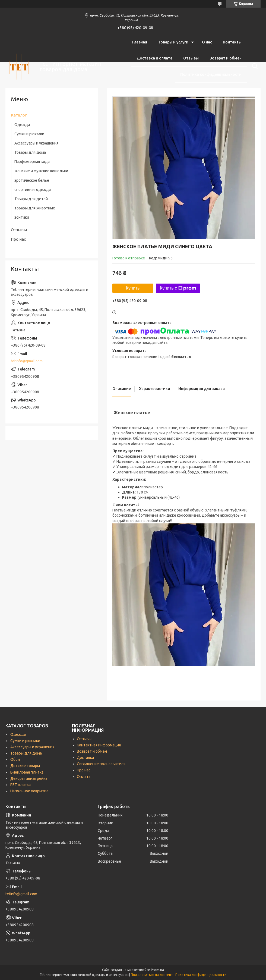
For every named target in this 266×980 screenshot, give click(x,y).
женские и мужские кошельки (41, 171)
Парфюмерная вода (32, 162)
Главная (140, 42)
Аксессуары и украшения (36, 143)
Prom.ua (157, 970)
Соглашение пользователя (216, 90)
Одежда (22, 125)
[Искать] (254, 66)
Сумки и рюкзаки (29, 134)
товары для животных (35, 208)
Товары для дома (30, 152)
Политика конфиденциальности (211, 74)
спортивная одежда (33, 190)
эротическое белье (32, 180)
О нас (207, 42)
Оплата (84, 777)
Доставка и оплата (154, 58)
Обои (15, 759)
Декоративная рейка (29, 778)
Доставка (85, 758)
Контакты (232, 42)
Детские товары (25, 766)
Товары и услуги (173, 42)
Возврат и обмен (226, 58)
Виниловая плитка (27, 772)
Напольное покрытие (29, 791)
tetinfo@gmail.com (27, 361)
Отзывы (191, 58)
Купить (133, 288)
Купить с (178, 288)
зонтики (22, 217)
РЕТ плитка (20, 785)
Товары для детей (31, 199)
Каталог (19, 115)
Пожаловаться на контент (152, 975)
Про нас (18, 239)
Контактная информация (99, 745)
